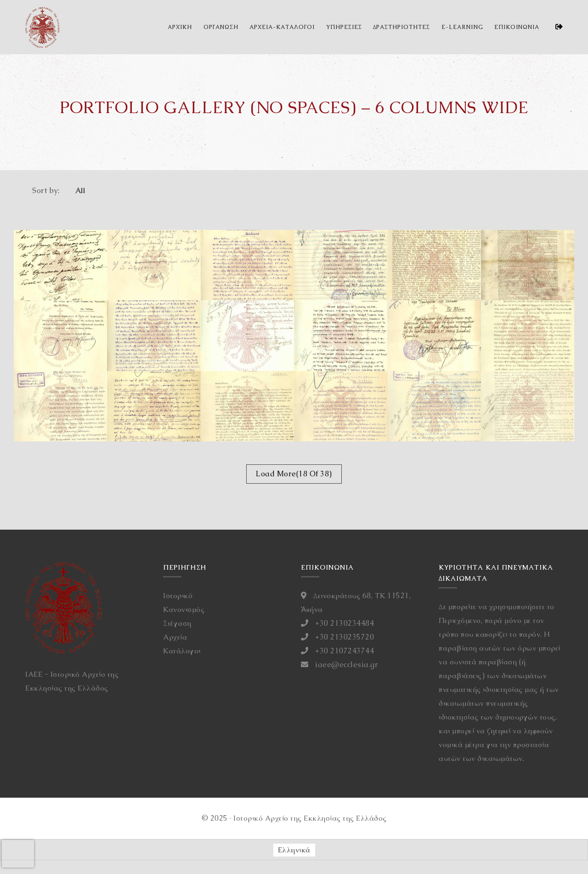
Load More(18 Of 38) (294, 474)
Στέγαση (177, 623)
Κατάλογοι (182, 651)
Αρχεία (175, 637)
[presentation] (18, 854)
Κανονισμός (184, 609)
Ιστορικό (178, 596)
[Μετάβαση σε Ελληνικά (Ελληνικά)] (294, 850)
